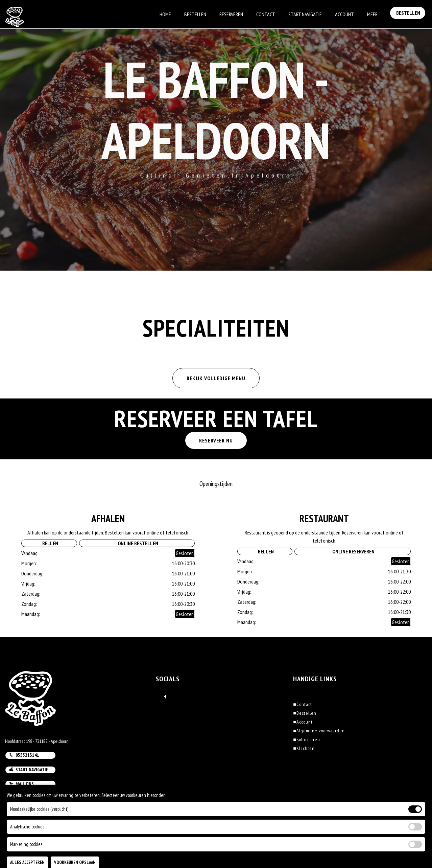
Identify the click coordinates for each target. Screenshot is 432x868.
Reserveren (231, 14)
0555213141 (24, 755)
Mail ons (21, 784)
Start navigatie (29, 770)
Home (165, 14)
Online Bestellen (137, 543)
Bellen (49, 543)
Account (344, 14)
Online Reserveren (352, 551)
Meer (372, 14)
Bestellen (195, 14)
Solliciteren (306, 739)
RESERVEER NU (216, 440)
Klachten (304, 748)
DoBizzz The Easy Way (133, 837)
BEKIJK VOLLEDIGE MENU (216, 378)
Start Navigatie (305, 14)
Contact (266, 14)
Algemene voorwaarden (319, 731)
